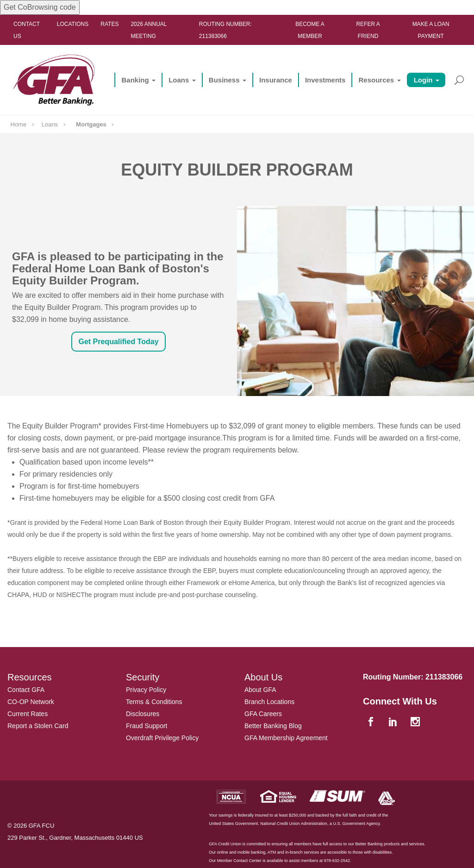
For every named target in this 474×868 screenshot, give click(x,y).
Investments (325, 80)
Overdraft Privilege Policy (162, 738)
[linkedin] (394, 722)
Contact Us (27, 30)
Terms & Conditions (154, 702)
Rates (109, 24)
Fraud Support (147, 726)
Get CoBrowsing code (40, 7)
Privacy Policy (146, 690)
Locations (73, 24)
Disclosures (143, 714)
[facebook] (372, 722)
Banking (135, 80)
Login (423, 80)
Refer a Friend (368, 30)
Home (19, 124)
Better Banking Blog (273, 726)
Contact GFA (26, 690)
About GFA (260, 690)
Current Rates (28, 714)
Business (224, 80)
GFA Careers (263, 714)
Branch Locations (269, 702)
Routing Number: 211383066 (225, 30)
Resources (376, 80)
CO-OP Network (31, 702)
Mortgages (91, 124)
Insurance (276, 80)
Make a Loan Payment (431, 30)
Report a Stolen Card (38, 726)
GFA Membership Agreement (286, 738)
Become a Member (310, 30)
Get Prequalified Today (118, 342)
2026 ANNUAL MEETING (149, 30)
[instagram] (416, 722)
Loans (179, 80)
